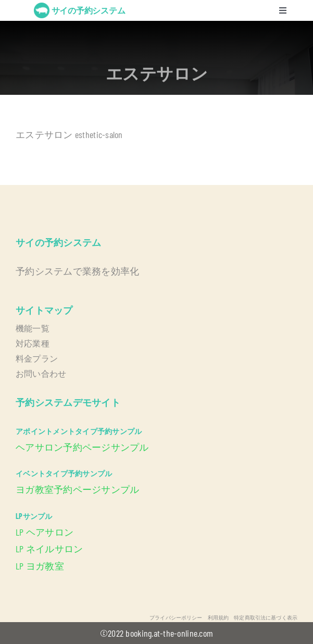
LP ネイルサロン (49, 549)
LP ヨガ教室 (40, 566)
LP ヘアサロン (45, 532)
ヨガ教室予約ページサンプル (78, 489)
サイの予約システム (89, 10)
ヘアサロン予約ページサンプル (82, 447)
